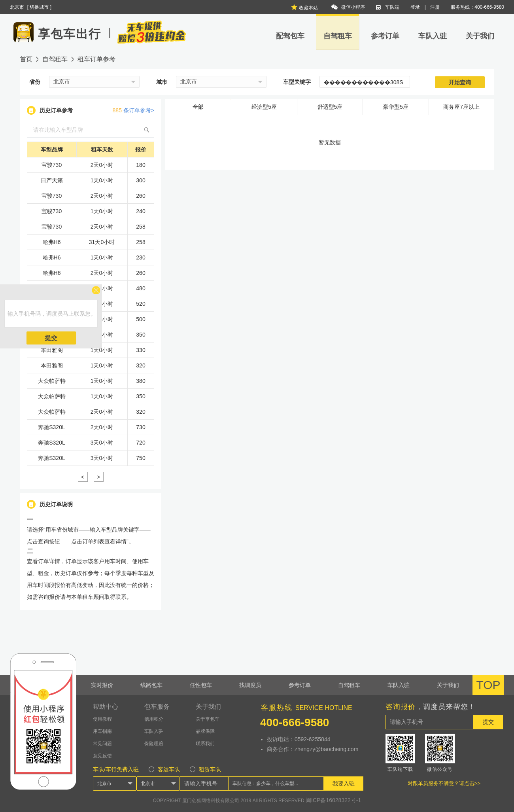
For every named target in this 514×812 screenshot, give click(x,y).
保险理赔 (154, 744)
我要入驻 (344, 784)
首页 (26, 59)
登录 (415, 7)
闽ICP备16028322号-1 (333, 800)
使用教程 (102, 719)
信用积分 (154, 719)
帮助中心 (106, 707)
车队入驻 (433, 36)
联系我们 (205, 744)
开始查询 (460, 82)
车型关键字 (297, 82)
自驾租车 (338, 36)
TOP (488, 685)
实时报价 (102, 685)
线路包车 (151, 685)
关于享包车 (208, 719)
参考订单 (385, 36)
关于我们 (480, 36)
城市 (162, 82)
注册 (435, 7)
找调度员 (250, 685)
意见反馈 (102, 756)
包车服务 (157, 707)
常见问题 (102, 744)
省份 (35, 82)
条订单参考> (133, 110)
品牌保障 (205, 731)
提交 (51, 338)
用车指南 (102, 731)
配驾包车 (290, 36)
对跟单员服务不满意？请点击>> (444, 783)
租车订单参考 (96, 59)
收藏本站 (304, 7)
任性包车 (201, 685)
